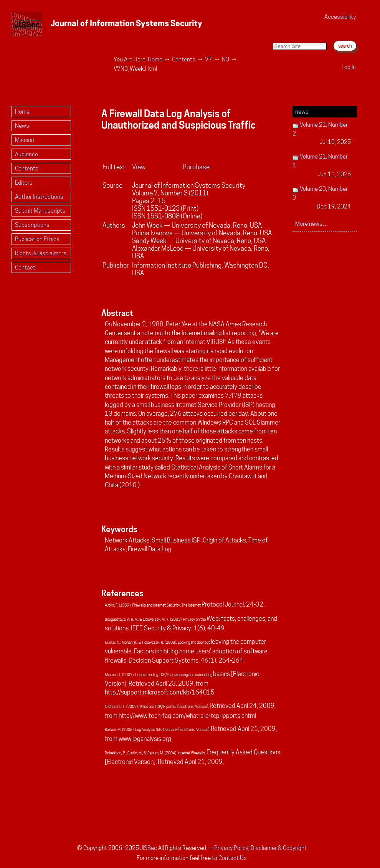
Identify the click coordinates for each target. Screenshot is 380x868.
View (139, 167)
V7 (208, 59)
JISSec (149, 848)
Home (155, 59)
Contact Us (233, 858)
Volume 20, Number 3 (322, 198)
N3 (226, 59)
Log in (349, 67)
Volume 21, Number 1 (322, 166)
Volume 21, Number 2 (322, 134)
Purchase (196, 167)
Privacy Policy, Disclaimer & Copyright (260, 848)
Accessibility (340, 17)
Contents (184, 59)
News (302, 112)
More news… (312, 224)
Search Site (273, 35)
